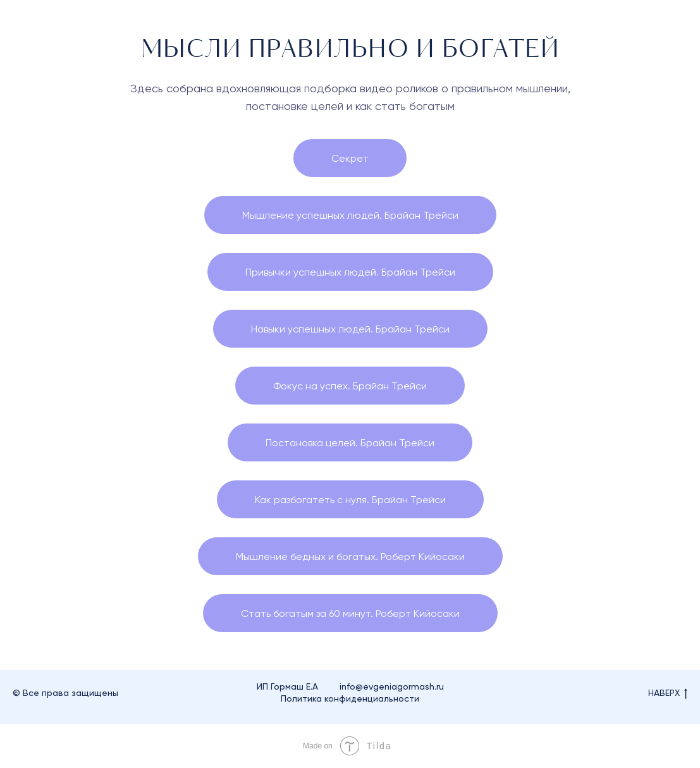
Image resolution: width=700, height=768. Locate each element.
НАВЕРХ (668, 693)
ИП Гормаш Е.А (287, 686)
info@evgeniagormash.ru (392, 686)
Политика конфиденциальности (350, 698)
